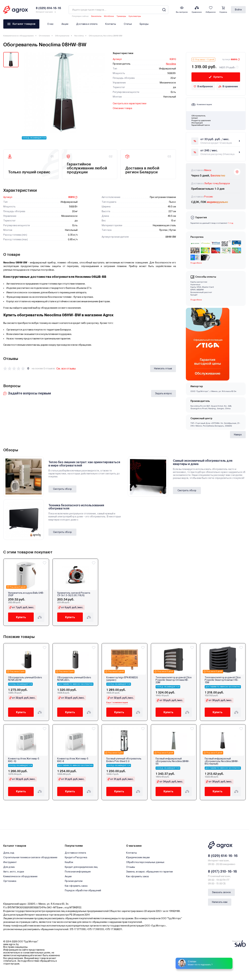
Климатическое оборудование (19, 36)
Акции (65, 24)
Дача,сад (9, 853)
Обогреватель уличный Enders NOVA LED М (25, 679)
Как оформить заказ (76, 886)
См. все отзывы (66, 369)
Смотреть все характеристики (130, 103)
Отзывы (131, 867)
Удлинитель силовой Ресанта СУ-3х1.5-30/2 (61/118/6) (74, 594)
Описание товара (122, 108)
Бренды (144, 24)
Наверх (238, 435)
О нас (50, 24)
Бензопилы (96, 16)
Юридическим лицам (138, 857)
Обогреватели (62, 36)
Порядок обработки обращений (83, 890)
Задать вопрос (164, 393)
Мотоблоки (109, 16)
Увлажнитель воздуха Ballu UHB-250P (26, 594)
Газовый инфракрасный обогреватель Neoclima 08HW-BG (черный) (222, 761)
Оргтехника (10, 881)
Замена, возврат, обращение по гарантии (149, 872)
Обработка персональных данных (145, 862)
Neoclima (79, 36)
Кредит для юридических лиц (81, 867)
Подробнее (196, 263)
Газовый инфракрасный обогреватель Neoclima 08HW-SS (172, 761)
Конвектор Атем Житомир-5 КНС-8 (73, 760)
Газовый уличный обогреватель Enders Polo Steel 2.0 (124, 760)
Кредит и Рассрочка (76, 857)
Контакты (111, 24)
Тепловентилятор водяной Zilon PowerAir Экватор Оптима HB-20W (174, 680)
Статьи (128, 24)
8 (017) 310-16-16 (222, 871)
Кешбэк (69, 862)
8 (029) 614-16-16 (223, 856)
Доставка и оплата (87, 24)
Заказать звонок (221, 892)
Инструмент (10, 862)
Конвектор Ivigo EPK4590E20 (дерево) (122, 679)
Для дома (9, 867)
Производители (74, 881)
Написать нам (220, 902)
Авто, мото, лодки (14, 872)
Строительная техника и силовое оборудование (30, 857)
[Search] (164, 10)
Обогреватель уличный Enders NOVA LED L (74, 679)
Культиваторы (135, 16)
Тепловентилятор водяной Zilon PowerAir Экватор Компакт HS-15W (223, 680)
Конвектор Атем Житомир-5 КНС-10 (24, 760)
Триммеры (121, 16)
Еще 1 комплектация (117, 702)
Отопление (44, 36)
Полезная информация (78, 872)
